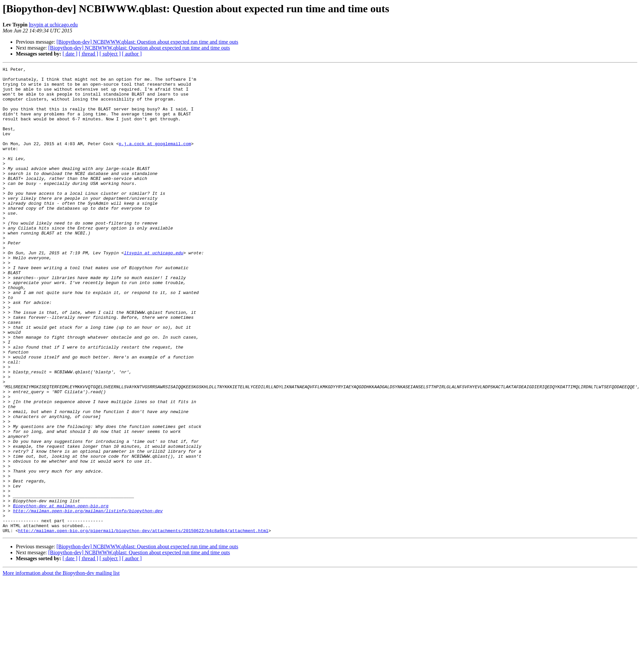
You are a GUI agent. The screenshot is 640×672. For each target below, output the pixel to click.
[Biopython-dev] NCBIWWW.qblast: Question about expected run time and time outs (148, 42)
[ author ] (132, 54)
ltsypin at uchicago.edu (53, 25)
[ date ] (70, 54)
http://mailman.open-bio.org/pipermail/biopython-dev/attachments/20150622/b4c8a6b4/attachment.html (143, 624)
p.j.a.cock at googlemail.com (155, 159)
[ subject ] (110, 54)
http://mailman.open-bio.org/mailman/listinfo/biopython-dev (88, 600)
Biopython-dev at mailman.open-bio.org (61, 594)
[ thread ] (88, 54)
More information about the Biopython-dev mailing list (61, 666)
